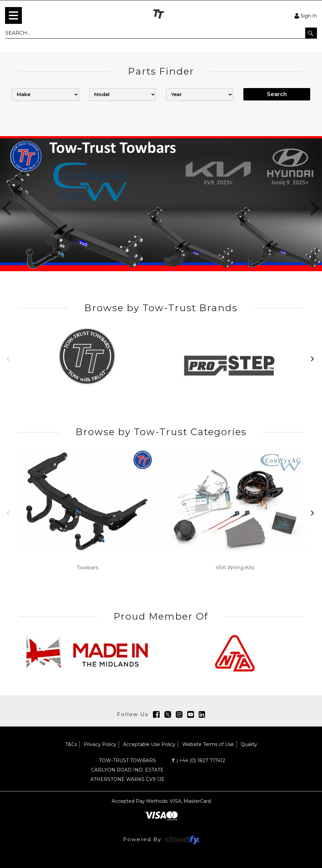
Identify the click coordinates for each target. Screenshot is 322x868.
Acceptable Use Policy (149, 744)
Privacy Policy (100, 744)
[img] (156, 714)
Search (277, 94)
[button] (311, 33)
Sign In (306, 15)
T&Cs (71, 744)
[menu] (13, 15)
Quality (249, 744)
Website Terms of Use (208, 744)
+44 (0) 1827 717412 (198, 760)
